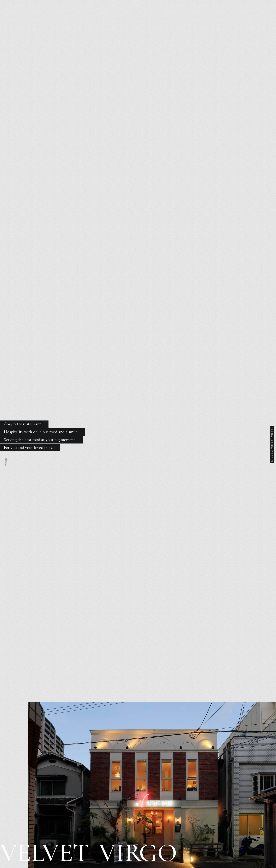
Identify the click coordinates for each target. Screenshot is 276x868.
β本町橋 (207, 25)
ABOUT (85, 25)
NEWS (68, 25)
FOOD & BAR (124, 25)
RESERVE (188, 25)
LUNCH (103, 25)
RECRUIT (167, 25)
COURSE (147, 25)
